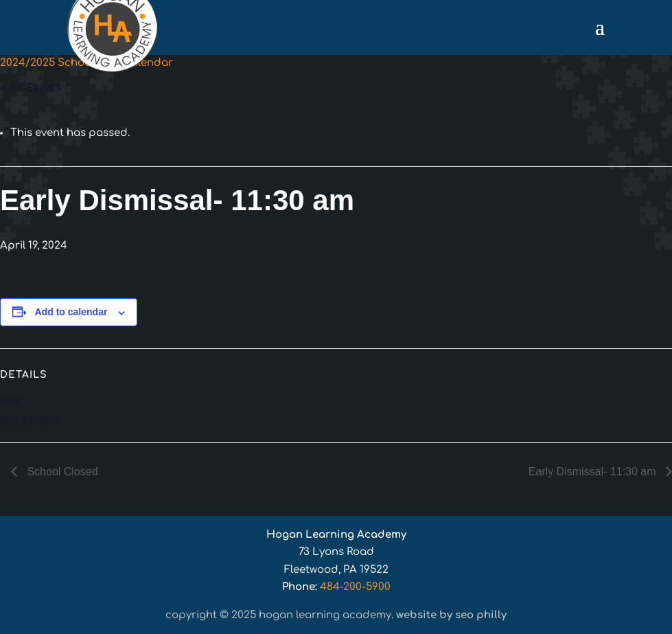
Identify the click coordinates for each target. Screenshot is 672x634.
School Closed (61, 472)
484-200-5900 (355, 587)
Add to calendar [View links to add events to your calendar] (71, 312)
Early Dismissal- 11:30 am (594, 472)
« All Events (31, 88)
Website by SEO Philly (451, 615)
